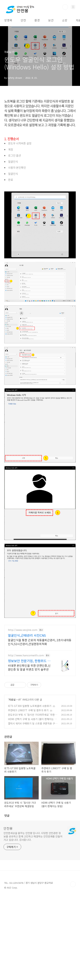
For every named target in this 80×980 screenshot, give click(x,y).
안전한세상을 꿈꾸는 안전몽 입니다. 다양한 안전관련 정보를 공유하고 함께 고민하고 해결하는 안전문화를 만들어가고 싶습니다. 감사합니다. (33, 886)
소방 (65, 20)
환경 (37, 20)
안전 (23, 20)
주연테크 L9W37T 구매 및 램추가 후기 (28, 759)
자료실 (12, 749)
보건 (51, 20)
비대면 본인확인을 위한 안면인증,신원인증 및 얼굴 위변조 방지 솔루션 (29, 716)
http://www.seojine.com (23, 679)
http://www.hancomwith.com (26, 705)
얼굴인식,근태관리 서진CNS (27, 684)
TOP (73, 933)
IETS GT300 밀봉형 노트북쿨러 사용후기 (30, 755)
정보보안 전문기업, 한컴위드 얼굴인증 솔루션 (29, 710)
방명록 (8, 20)
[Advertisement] (40, 646)
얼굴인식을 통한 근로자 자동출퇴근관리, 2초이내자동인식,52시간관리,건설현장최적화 (40, 691)
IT (20, 749)
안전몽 (8, 877)
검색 (65, 7)
